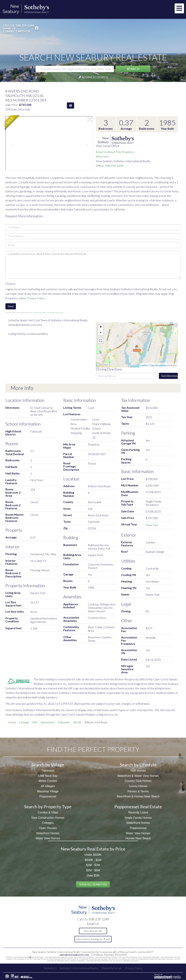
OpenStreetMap (158, 365)
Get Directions (170, 376)
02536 (77, 722)
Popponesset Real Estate (138, 807)
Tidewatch (48, 771)
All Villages (48, 786)
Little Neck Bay (48, 776)
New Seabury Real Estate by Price (93, 849)
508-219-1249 (25, 25)
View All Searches (93, 884)
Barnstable (48, 722)
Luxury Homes (138, 786)
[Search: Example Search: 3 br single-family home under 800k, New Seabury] (75, 69)
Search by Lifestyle (138, 765)
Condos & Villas (48, 812)
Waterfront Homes (48, 833)
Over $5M (93, 876)
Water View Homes (48, 838)
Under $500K (93, 855)
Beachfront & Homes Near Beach (138, 796)
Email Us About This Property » (115, 152)
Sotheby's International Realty (78, 968)
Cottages (48, 823)
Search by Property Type (48, 807)
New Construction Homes (48, 818)
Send (11, 306)
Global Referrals (112, 968)
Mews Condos (48, 781)
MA (35, 722)
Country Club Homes (138, 781)
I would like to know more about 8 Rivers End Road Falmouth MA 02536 (93, 265)
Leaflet (144, 365)
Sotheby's (48, 968)
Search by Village (48, 765)
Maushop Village (48, 791)
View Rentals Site (93, 931)
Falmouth (64, 722)
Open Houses (48, 828)
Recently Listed (138, 812)
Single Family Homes (138, 818)
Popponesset (48, 796)
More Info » (103, 156)
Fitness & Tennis (138, 791)
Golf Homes (138, 771)
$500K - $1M (93, 860)
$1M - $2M (93, 865)
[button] (133, 69)
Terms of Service (55, 313)
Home (12, 722)
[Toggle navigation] (179, 8)
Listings (24, 722)
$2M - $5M (93, 870)
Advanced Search (95, 77)
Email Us (9, 28)
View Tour (152, 525)
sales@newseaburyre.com (74, 955)
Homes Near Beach (138, 838)
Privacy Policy (36, 298)
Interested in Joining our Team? (93, 939)
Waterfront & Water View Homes (138, 776)
